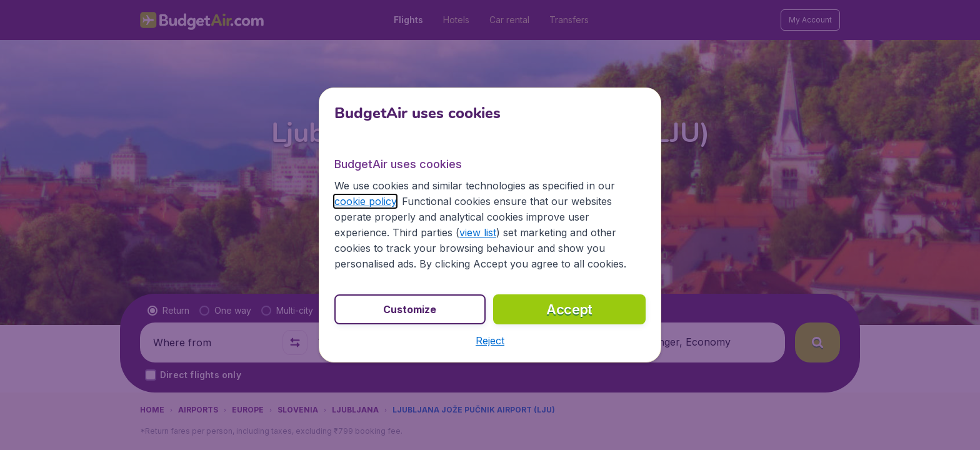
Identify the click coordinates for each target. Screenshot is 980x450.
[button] (490, 341)
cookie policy (365, 201)
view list (478, 232)
